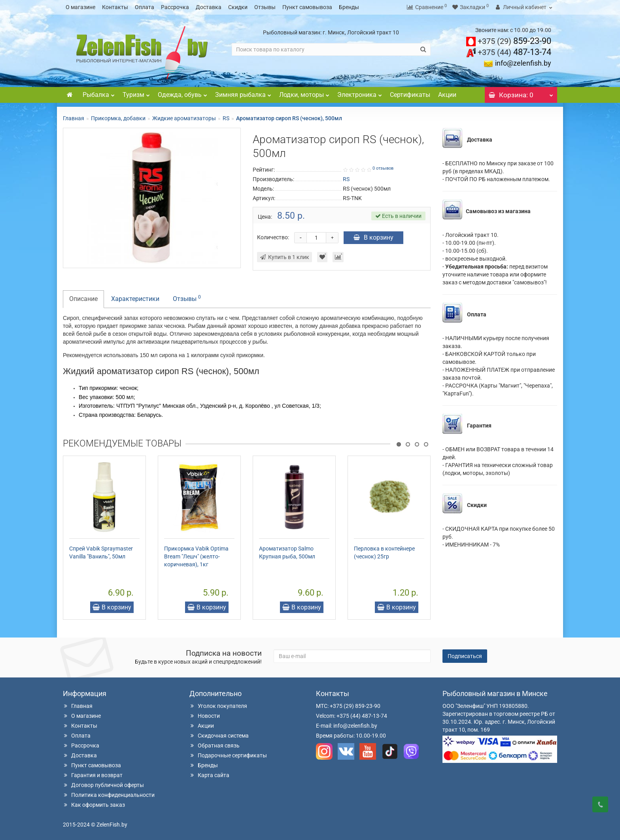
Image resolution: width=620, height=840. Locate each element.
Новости (205, 715)
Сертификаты (410, 94)
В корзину (373, 237)
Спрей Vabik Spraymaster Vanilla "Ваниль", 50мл (101, 552)
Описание (83, 298)
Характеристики (135, 298)
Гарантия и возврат (93, 775)
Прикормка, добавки (118, 118)
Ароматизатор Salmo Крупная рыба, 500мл (287, 552)
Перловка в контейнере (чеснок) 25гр (384, 552)
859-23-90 (514, 41)
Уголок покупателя (218, 706)
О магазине (80, 7)
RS (226, 118)
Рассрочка (175, 7)
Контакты (115, 7)
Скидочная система (219, 735)
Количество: (273, 237)
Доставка (209, 7)
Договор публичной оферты (103, 785)
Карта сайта (209, 775)
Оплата (145, 7)
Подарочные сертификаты (228, 755)
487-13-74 (514, 52)
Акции (447, 94)
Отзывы (265, 7)
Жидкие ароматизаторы (184, 118)
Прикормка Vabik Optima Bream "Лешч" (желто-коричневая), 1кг (196, 556)
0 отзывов (383, 168)
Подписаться (465, 656)
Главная (74, 118)
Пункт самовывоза (307, 7)
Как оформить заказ (94, 804)
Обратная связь (215, 745)
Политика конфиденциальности (109, 795)
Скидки (238, 7)
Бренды (349, 7)
